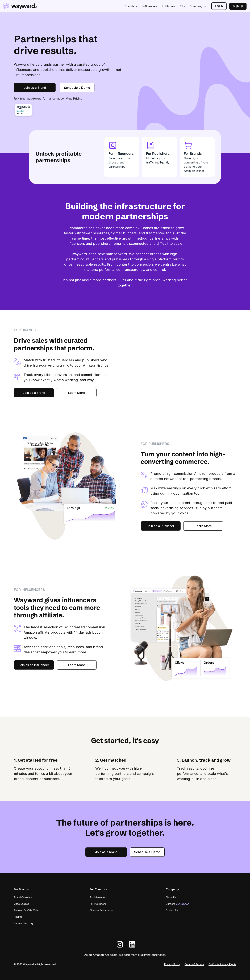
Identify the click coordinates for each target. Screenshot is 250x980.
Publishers (169, 6)
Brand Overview (23, 897)
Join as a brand (106, 852)
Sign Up (238, 6)
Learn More (77, 393)
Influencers (150, 6)
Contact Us (172, 910)
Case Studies (21, 904)
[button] (131, 6)
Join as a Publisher (161, 526)
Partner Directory (24, 923)
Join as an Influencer (34, 665)
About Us (171, 897)
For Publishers (98, 904)
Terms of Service (194, 964)
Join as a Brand (35, 88)
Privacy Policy (172, 964)
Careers (177, 904)
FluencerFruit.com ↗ (101, 910)
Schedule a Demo (77, 88)
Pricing (18, 917)
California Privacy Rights (222, 964)
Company (196, 6)
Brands (129, 6)
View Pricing (74, 99)
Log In (219, 6)
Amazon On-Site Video (27, 910)
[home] (20, 6)
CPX (183, 6)
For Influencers (98, 897)
